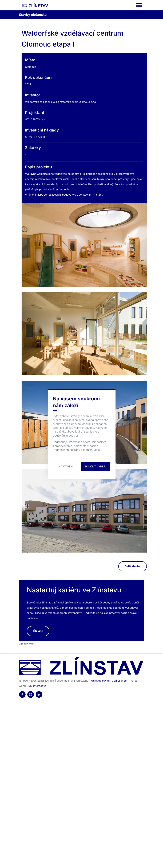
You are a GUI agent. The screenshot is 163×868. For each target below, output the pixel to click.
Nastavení (66, 466)
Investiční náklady (42, 130)
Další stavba (133, 566)
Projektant (35, 113)
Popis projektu (38, 167)
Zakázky (33, 148)
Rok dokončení (39, 77)
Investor (33, 95)
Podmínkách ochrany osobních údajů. (77, 450)
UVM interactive (36, 686)
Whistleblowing (100, 681)
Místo (30, 60)
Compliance (119, 681)
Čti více (38, 631)
